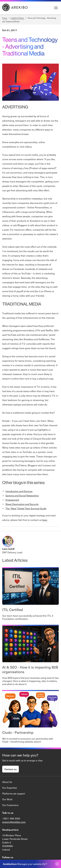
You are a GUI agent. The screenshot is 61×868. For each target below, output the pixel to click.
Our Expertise (10, 788)
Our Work (7, 799)
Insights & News (17, 18)
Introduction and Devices (19, 491)
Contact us (11, 769)
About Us (7, 782)
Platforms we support (14, 793)
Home (5, 18)
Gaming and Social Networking (22, 495)
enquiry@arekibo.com (14, 822)
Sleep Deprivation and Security (22, 504)
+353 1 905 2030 (11, 818)
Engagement (12, 500)
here (45, 520)
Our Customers (10, 805)
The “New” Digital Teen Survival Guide (26, 508)
